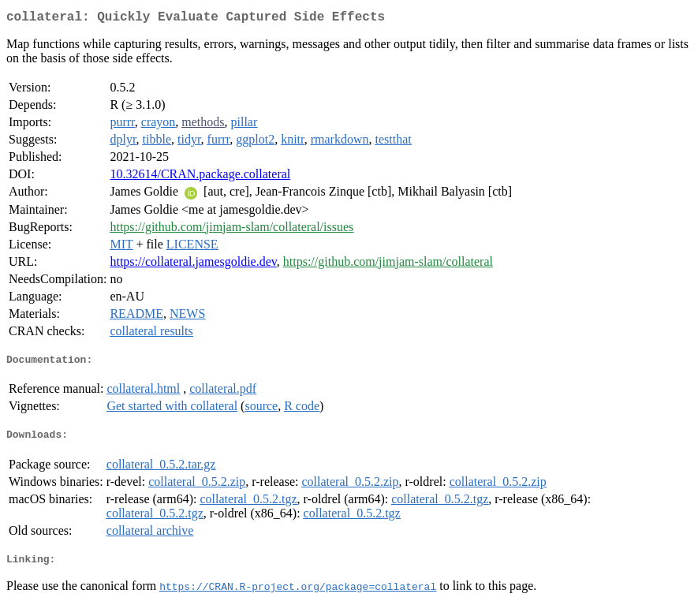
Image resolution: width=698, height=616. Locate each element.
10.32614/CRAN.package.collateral (200, 177)
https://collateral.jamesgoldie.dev (193, 265)
